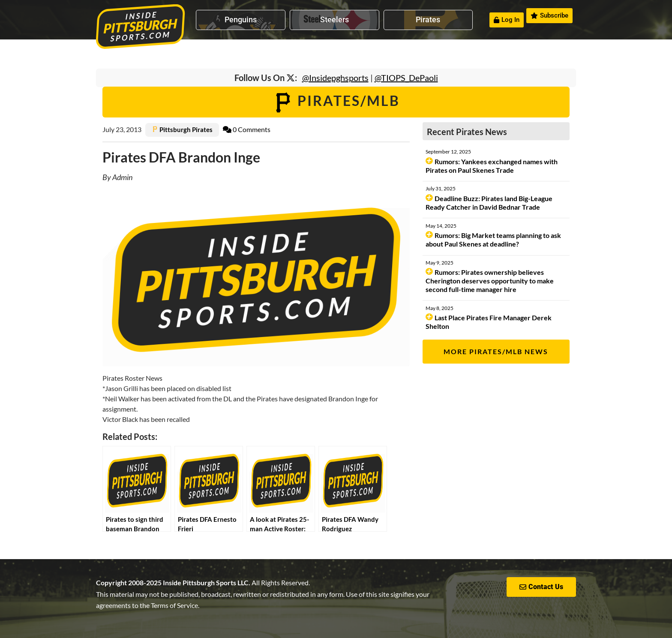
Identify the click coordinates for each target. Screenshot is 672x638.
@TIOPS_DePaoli (406, 78)
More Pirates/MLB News (496, 351)
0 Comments (247, 129)
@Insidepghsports (335, 78)
